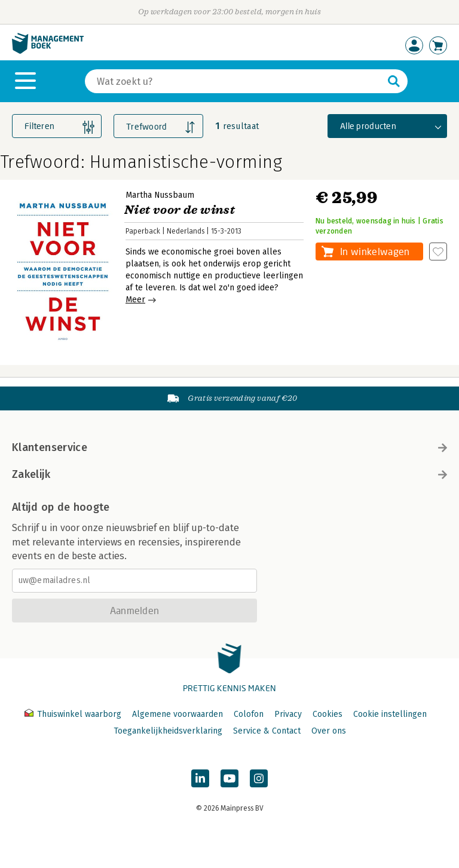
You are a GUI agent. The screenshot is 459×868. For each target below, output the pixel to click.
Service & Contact (267, 731)
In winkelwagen (375, 251)
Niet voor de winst (180, 210)
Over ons (329, 731)
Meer (135, 300)
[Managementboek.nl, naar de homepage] (48, 51)
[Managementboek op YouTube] (229, 778)
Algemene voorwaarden (178, 714)
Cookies (328, 714)
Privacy (288, 714)
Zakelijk (229, 474)
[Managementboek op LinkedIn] (200, 778)
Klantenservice (229, 447)
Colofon (249, 714)
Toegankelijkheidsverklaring (168, 731)
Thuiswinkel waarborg (74, 714)
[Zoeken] (234, 81)
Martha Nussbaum (160, 195)
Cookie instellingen (390, 714)
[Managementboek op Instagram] (259, 778)
